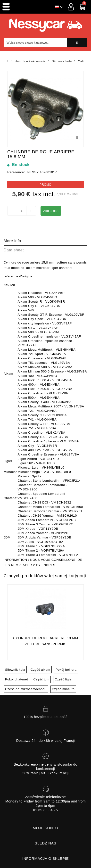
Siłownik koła (15, 670)
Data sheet (14, 250)
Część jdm (41, 679)
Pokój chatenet (17, 679)
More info (12, 241)
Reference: (16, 172)
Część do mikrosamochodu (26, 689)
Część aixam (40, 670)
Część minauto (63, 689)
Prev (76, 576)
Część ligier (64, 679)
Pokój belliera (66, 670)
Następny (84, 576)
